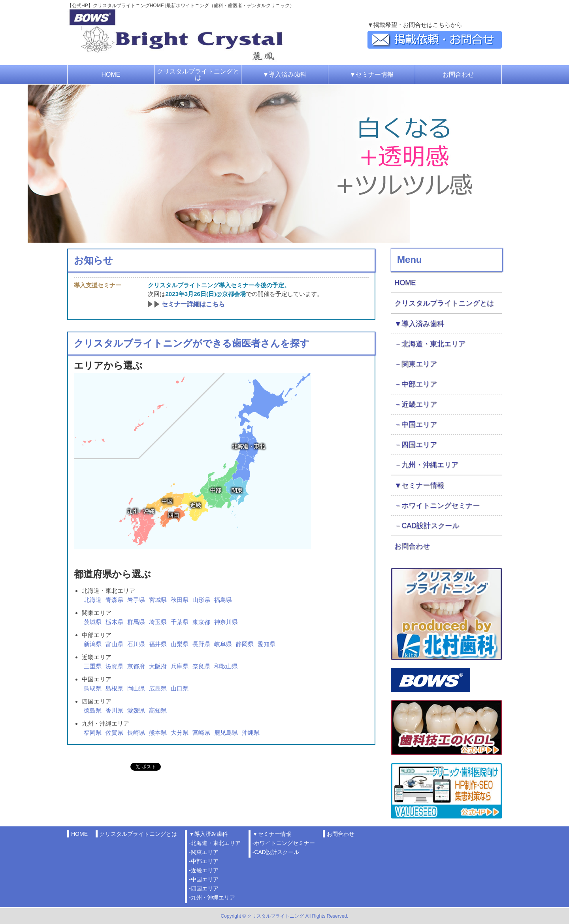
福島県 (223, 600)
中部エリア (419, 384)
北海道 (93, 600)
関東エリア (419, 364)
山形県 (201, 600)
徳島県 (93, 710)
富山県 (114, 644)
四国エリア (419, 445)
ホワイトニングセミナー (441, 505)
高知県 (158, 710)
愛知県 (267, 644)
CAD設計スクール (430, 526)
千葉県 (180, 622)
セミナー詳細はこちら (193, 304)
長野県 (201, 644)
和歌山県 (226, 666)
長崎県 (136, 733)
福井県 (158, 644)
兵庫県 (180, 666)
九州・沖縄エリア (430, 465)
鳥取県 (93, 688)
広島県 (158, 688)
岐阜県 (223, 644)
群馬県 (136, 622)
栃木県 (114, 622)
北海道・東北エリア (433, 344)
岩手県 (136, 600)
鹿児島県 (226, 733)
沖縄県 (251, 733)
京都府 (136, 666)
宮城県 (158, 600)
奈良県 (201, 666)
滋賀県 (114, 666)
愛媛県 (136, 710)
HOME (111, 74)
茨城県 (93, 622)
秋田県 (180, 600)
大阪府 (158, 666)
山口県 (180, 688)
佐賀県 (114, 733)
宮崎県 (201, 733)
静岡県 (245, 644)
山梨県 (180, 644)
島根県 (114, 688)
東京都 (201, 622)
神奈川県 (226, 622)
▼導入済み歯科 (285, 74)
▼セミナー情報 (372, 74)
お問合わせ (458, 74)
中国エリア (419, 424)
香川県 (114, 710)
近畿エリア (419, 404)
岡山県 (136, 688)
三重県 (93, 666)
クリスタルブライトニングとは (198, 74)
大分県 (180, 733)
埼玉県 (158, 622)
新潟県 (93, 644)
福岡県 (93, 733)
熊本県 (158, 733)
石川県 (136, 644)
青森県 (114, 600)
